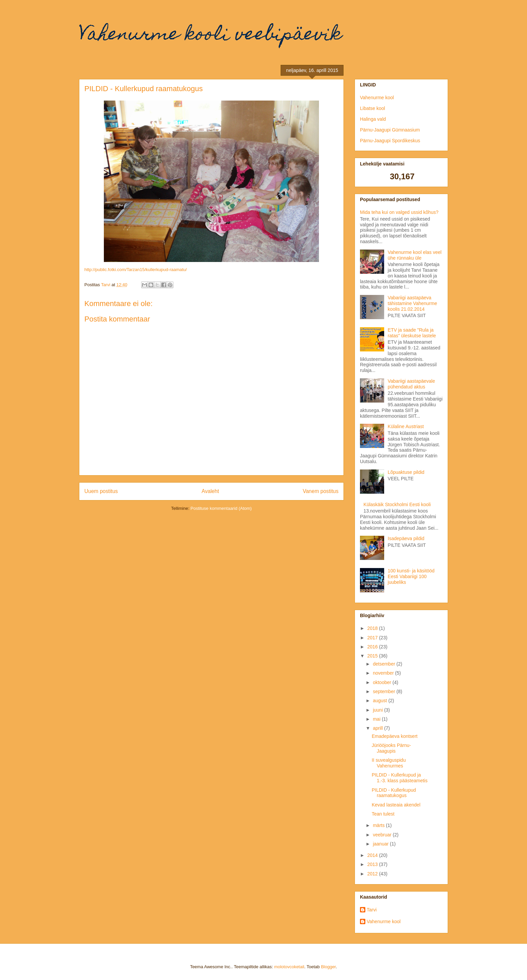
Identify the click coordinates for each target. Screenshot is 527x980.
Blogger (328, 967)
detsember (384, 664)
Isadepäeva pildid (406, 538)
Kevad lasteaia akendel (396, 805)
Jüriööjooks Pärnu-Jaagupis (391, 748)
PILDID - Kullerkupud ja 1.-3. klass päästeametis (400, 778)
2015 (373, 656)
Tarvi (372, 910)
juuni (378, 710)
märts (379, 825)
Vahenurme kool (377, 98)
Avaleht (210, 491)
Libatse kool (373, 108)
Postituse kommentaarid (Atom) (221, 508)
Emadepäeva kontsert (395, 736)
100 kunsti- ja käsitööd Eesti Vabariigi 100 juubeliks (411, 576)
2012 (373, 874)
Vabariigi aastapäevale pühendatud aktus (412, 384)
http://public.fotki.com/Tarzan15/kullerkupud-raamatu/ (136, 270)
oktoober (382, 682)
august (380, 701)
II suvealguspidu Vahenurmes (389, 763)
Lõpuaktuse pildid (406, 472)
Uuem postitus (101, 491)
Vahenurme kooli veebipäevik (210, 35)
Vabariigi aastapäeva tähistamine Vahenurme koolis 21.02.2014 (413, 303)
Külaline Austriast (406, 426)
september (384, 691)
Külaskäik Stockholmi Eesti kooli (397, 504)
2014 (373, 855)
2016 (373, 647)
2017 (373, 638)
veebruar (383, 835)
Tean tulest (383, 814)
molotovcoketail (289, 967)
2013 (373, 864)
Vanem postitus (321, 491)
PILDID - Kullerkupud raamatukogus (394, 793)
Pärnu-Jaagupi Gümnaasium (390, 130)
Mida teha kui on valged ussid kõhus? (399, 212)
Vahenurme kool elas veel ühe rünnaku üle (415, 255)
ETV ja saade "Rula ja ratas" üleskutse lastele (412, 333)
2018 (373, 628)
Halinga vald (373, 119)
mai (377, 719)
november (384, 673)
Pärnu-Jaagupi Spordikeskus (390, 141)
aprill (378, 728)
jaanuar (381, 844)
